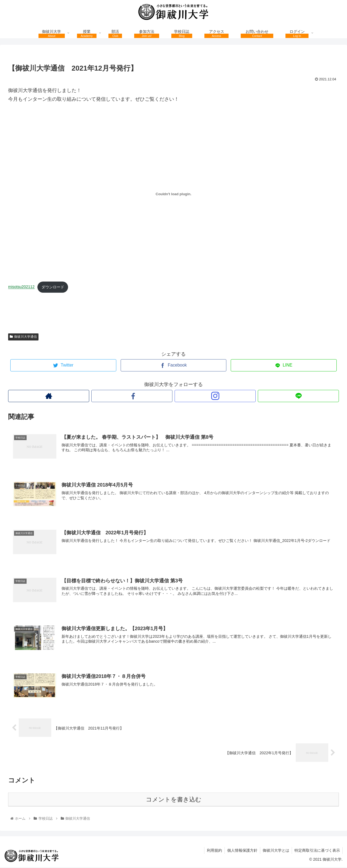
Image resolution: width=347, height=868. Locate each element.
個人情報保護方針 (241, 851)
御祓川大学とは (275, 851)
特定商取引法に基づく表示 (317, 851)
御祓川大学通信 (23, 337)
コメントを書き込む (174, 800)
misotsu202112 (21, 287)
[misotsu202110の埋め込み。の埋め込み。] (173, 194)
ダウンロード (53, 287)
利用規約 (213, 851)
